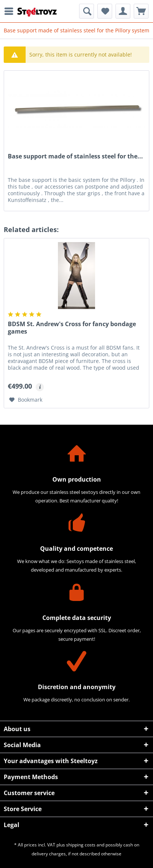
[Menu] (11, 11)
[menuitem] (11, 11)
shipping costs (81, 845)
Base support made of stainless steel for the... (75, 156)
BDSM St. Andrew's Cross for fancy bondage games (72, 328)
